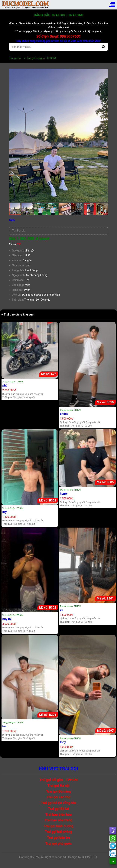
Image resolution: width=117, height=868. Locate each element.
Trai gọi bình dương (58, 826)
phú (5, 385)
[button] (105, 72)
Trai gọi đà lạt (58, 809)
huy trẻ (7, 619)
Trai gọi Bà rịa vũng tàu (58, 803)
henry (64, 494)
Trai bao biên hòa (58, 814)
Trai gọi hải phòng (58, 832)
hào (5, 726)
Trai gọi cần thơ (59, 797)
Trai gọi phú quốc (59, 843)
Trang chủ (15, 58)
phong (64, 414)
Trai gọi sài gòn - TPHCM (13, 382)
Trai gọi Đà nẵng (59, 791)
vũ (62, 610)
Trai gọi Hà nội (58, 786)
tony (63, 742)
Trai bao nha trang (58, 820)
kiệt (5, 512)
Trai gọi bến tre (58, 838)
